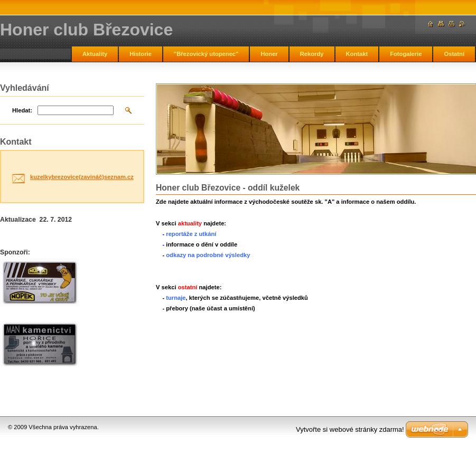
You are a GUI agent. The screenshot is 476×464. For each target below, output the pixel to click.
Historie (141, 54)
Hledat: (22, 110)
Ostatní (454, 54)
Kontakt (357, 54)
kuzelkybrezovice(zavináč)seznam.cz (82, 177)
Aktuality (95, 54)
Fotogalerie (406, 54)
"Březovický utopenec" (206, 54)
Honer (269, 54)
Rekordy (312, 54)
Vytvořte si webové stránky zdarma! (350, 429)
